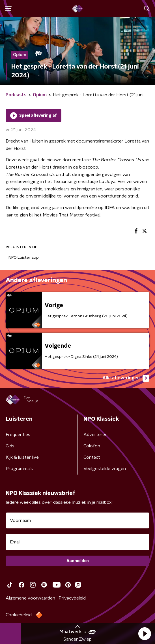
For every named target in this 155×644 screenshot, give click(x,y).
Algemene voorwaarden (30, 598)
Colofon (92, 446)
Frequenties (18, 435)
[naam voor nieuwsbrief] (77, 520)
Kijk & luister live (22, 457)
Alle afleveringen (126, 378)
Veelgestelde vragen (105, 469)
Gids (10, 446)
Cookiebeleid (19, 615)
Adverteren (95, 435)
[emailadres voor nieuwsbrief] (77, 542)
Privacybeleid (72, 598)
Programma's (19, 469)
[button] (145, 634)
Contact (92, 457)
